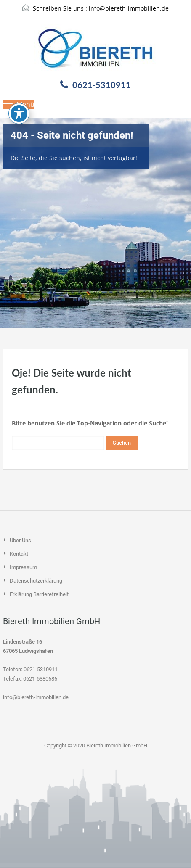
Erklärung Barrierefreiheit (39, 594)
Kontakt (19, 554)
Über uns (20, 540)
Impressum (23, 567)
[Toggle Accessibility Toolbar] (19, 83)
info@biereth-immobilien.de (129, 8)
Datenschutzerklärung (36, 581)
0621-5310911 (102, 85)
